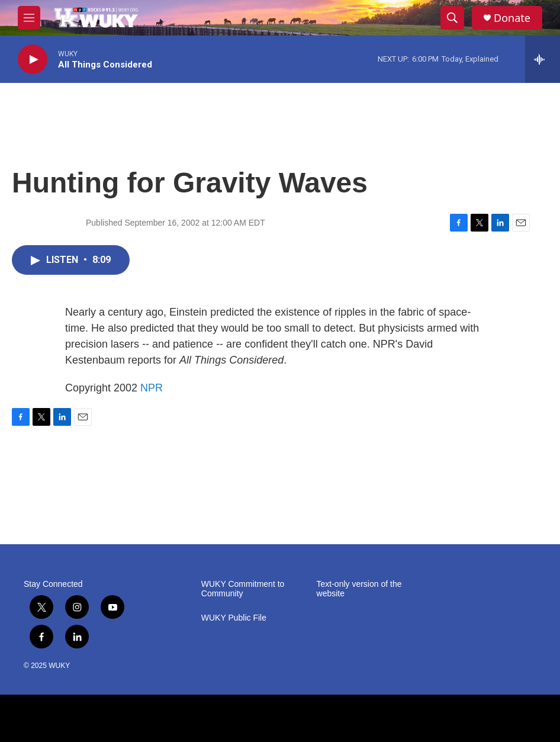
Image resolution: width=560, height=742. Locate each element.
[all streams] (543, 59)
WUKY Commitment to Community (243, 589)
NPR (152, 388)
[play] (33, 60)
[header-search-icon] (452, 18)
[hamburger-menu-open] (29, 18)
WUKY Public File (234, 618)
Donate (512, 18)
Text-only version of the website (359, 589)
